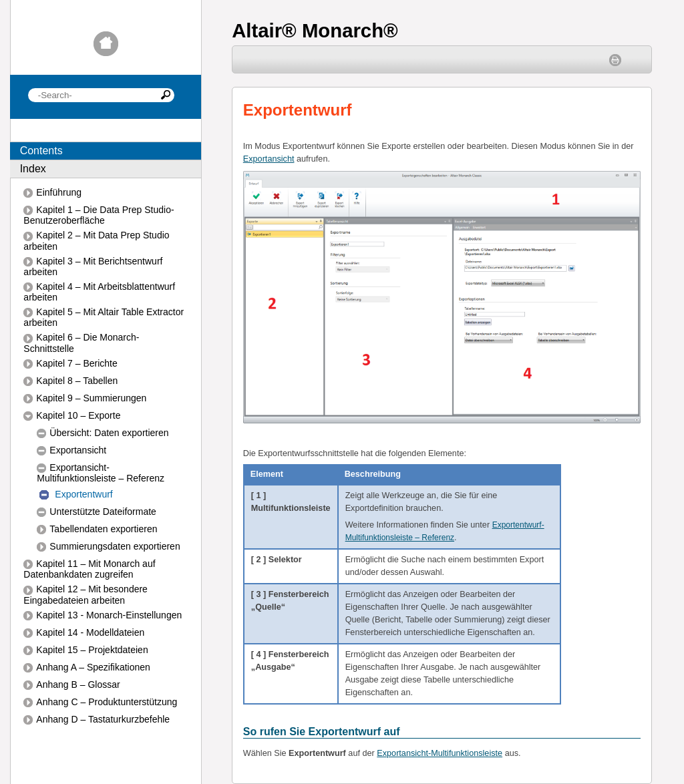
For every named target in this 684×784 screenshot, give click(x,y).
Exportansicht (269, 159)
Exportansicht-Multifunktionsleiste (440, 753)
